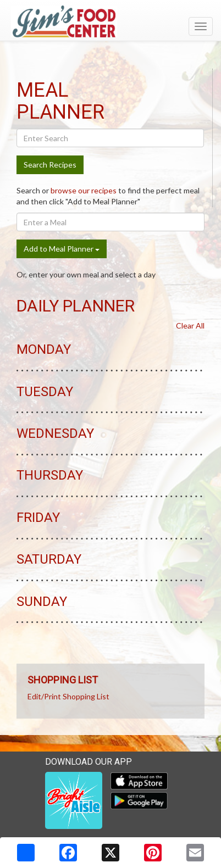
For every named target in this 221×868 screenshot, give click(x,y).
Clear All (190, 325)
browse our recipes (84, 190)
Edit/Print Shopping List (68, 696)
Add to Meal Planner (62, 249)
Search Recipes (50, 165)
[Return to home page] (110, 21)
